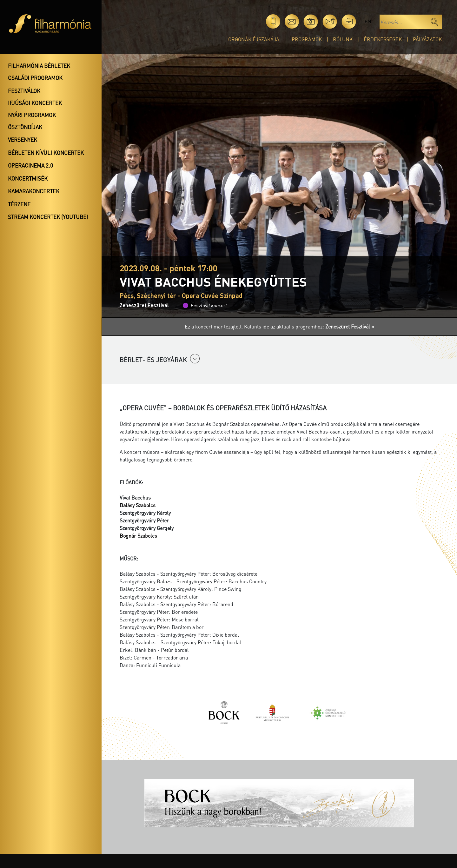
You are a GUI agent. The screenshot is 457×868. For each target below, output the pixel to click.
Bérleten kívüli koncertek (46, 153)
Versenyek (23, 140)
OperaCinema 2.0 (30, 165)
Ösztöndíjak (25, 127)
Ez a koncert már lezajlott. (214, 326)
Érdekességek (383, 39)
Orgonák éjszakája (254, 39)
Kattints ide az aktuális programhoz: (309, 326)
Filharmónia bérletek (39, 66)
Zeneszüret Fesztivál (144, 305)
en (368, 21)
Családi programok (35, 78)
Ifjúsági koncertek (35, 103)
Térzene (19, 204)
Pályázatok (427, 39)
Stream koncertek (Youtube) (48, 217)
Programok (307, 39)
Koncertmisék (28, 178)
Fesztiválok (24, 91)
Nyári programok (32, 115)
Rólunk (343, 39)
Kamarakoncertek (34, 191)
